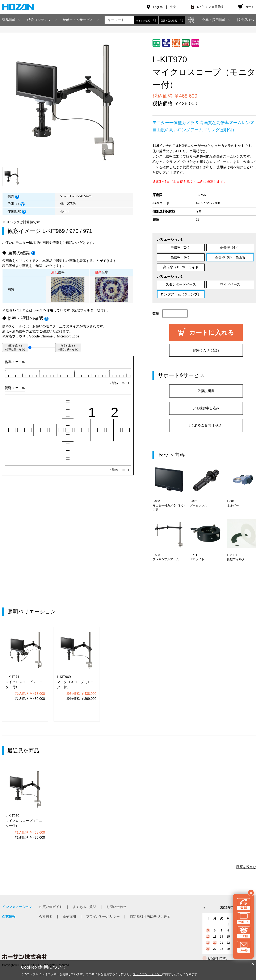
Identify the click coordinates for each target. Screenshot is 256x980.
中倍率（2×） (181, 247)
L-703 (38, 310)
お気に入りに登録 (206, 350)
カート (250, 7)
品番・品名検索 (172, 20)
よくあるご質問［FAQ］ (206, 425)
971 (87, 231)
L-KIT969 (54, 231)
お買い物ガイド (51, 907)
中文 (173, 7)
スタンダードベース (181, 284)
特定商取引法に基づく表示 (150, 916)
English (158, 7)
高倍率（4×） (230, 247)
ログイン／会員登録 (210, 7)
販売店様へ (246, 20)
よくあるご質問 (84, 907)
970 (74, 231)
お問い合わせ (116, 907)
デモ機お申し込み (206, 408)
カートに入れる (212, 333)
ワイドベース (230, 284)
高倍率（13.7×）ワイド (181, 267)
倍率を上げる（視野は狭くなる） (68, 348)
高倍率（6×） (181, 257)
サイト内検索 (146, 20)
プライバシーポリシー (103, 916)
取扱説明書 (206, 391)
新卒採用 (69, 916)
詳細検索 (191, 20)
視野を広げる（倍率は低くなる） (15, 348)
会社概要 (46, 916)
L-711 (17, 310)
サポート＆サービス (78, 20)
